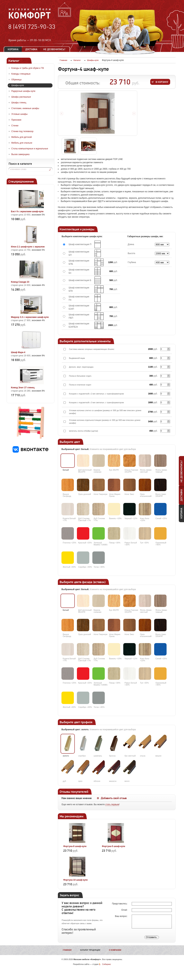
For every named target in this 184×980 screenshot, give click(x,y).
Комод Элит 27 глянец (23, 388)
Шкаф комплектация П (80, 244)
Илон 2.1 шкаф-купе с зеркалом (28, 247)
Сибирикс (106, 964)
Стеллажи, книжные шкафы (25, 108)
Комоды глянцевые (21, 74)
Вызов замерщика (20, 154)
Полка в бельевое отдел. (80, 376)
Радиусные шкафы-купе (23, 91)
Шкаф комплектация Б (80, 280)
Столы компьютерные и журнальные (30, 149)
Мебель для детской (22, 137)
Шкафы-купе (18, 85)
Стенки (15, 126)
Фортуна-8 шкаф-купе (75, 846)
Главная (67, 950)
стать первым (112, 804)
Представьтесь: (120, 904)
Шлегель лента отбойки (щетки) (84, 431)
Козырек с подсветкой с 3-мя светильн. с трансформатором (96, 402)
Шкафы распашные (21, 97)
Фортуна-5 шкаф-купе (113, 846)
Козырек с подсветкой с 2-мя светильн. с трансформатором (96, 394)
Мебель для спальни (22, 143)
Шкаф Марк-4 (18, 352)
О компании (115, 950)
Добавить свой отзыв (114, 798)
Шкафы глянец (19, 103)
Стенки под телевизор (22, 131)
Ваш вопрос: (122, 916)
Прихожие (16, 120)
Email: (125, 910)
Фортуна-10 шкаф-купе (75, 880)
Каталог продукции (90, 950)
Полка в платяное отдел (80, 385)
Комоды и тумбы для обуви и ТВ (28, 68)
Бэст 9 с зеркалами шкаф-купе (27, 211)
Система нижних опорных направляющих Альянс (92, 349)
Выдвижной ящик (77, 358)
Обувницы (16, 80)
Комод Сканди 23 (20, 282)
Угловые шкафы (19, 114)
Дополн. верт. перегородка (81, 367)
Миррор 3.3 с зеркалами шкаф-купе (30, 317)
